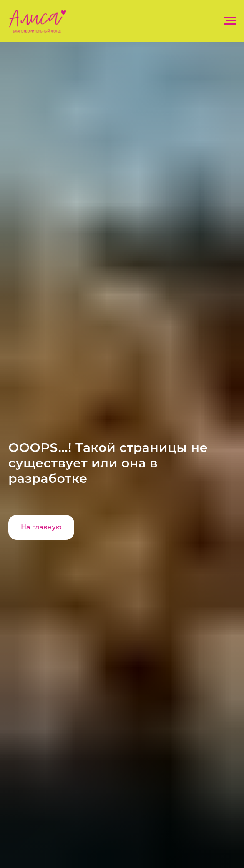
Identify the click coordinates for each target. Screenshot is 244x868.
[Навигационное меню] (230, 21)
